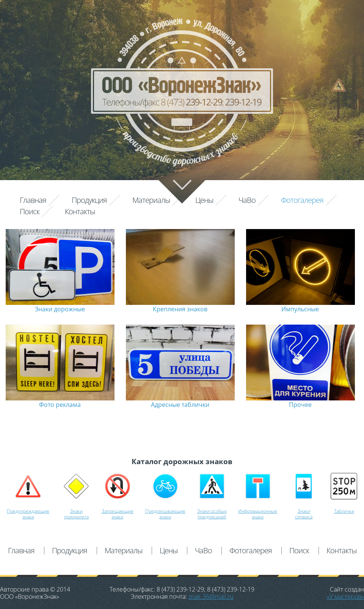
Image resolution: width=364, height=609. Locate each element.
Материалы (151, 200)
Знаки (76, 511)
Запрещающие (118, 511)
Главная (33, 200)
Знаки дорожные (60, 309)
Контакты (80, 211)
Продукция (89, 200)
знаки (28, 517)
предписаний (212, 517)
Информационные (258, 511)
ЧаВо (247, 200)
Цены (204, 200)
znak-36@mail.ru (211, 596)
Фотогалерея (302, 200)
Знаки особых (212, 511)
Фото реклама (60, 405)
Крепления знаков (180, 309)
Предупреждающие (28, 511)
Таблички (344, 511)
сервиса (304, 517)
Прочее (300, 405)
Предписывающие (165, 511)
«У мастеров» (345, 596)
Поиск (30, 211)
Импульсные (300, 309)
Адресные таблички (180, 405)
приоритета (76, 517)
